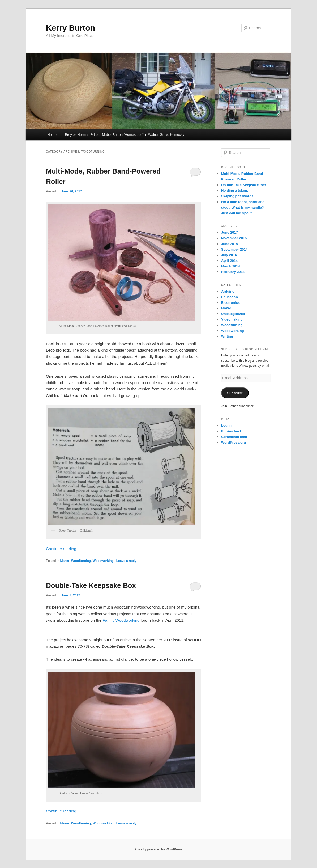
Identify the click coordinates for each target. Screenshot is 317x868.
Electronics (230, 303)
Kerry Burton (70, 28)
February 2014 (233, 272)
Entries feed (231, 431)
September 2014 (234, 249)
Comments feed (234, 437)
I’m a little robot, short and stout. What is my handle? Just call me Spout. (243, 207)
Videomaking (232, 319)
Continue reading (64, 549)
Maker (65, 561)
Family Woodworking (121, 620)
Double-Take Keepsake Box (91, 585)
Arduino (228, 291)
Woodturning (81, 561)
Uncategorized (233, 314)
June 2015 (230, 244)
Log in (226, 425)
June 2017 (230, 232)
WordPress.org (234, 442)
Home (52, 135)
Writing (227, 336)
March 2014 (231, 266)
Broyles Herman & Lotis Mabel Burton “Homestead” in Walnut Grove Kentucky (125, 135)
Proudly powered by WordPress (158, 849)
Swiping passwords (237, 196)
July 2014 (229, 255)
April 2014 (229, 261)
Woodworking (103, 561)
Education (230, 297)
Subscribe (235, 393)
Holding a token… (236, 190)
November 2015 (234, 238)
